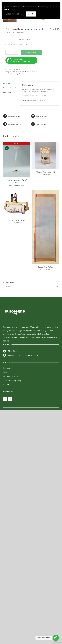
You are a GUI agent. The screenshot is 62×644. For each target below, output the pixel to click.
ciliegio (17, 73)
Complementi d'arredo (25, 71)
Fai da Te (34, 71)
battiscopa (11, 73)
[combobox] (31, 286)
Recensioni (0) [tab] (7, 92)
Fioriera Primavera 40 (45, 172)
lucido (21, 73)
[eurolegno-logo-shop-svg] (15, 306)
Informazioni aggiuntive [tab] (10, 88)
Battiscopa (15, 71)
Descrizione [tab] (7, 83)
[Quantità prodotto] (12, 52)
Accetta (31, 14)
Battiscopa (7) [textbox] (30, 286)
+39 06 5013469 (13, 351)
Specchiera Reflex (45, 267)
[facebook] (5, 399)
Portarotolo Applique (17, 220)
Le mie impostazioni (14, 14)
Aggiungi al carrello (31, 52)
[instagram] (10, 399)
